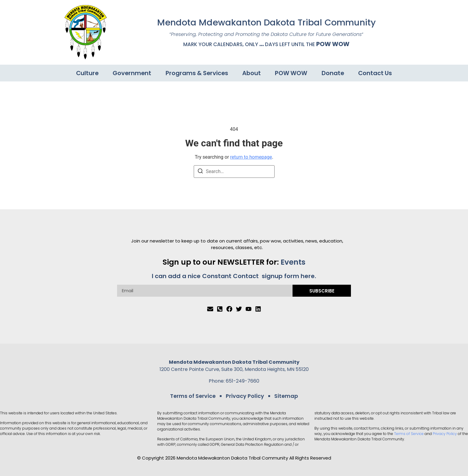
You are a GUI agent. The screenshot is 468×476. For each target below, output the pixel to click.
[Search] (200, 172)
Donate (335, 73)
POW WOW (333, 44)
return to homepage (251, 157)
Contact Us (378, 73)
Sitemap (284, 395)
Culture (85, 73)
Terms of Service (195, 395)
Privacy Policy (245, 395)
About (252, 73)
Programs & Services (197, 73)
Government (131, 73)
